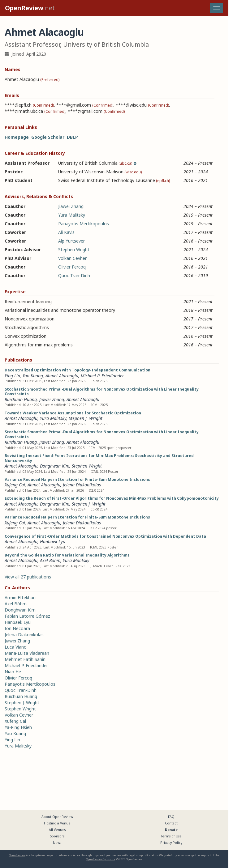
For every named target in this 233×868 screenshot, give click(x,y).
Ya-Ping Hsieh (18, 727)
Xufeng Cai (15, 485)
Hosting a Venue (57, 823)
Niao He (13, 672)
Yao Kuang (33, 376)
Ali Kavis (66, 232)
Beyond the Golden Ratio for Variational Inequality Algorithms (67, 555)
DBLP (72, 137)
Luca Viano (16, 647)
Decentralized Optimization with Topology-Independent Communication (78, 370)
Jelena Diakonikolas (82, 485)
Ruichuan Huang (21, 399)
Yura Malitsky (72, 215)
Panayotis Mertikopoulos (84, 224)
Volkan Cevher (72, 258)
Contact (171, 823)
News (57, 843)
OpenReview (17, 855)
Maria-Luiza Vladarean (27, 653)
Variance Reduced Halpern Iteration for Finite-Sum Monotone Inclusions (77, 479)
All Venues (57, 830)
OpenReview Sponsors (101, 859)
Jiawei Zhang (71, 206)
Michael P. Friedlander (102, 376)
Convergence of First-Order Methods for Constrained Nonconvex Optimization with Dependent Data (105, 536)
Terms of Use (171, 836)
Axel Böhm (50, 560)
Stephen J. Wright (86, 418)
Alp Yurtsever (71, 241)
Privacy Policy (171, 843)
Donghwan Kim (55, 466)
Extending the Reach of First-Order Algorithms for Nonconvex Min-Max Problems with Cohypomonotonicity (112, 498)
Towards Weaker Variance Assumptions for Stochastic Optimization (73, 413)
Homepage (17, 137)
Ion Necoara (17, 628)
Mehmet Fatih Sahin (25, 659)
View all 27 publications (28, 577)
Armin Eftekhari (20, 597)
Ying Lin (12, 376)
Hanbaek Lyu (53, 542)
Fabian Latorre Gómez (27, 616)
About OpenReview (57, 817)
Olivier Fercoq (72, 267)
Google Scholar (48, 137)
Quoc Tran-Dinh (74, 275)
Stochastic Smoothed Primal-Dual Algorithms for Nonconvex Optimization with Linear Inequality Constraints (102, 392)
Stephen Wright (74, 250)
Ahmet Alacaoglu (62, 376)
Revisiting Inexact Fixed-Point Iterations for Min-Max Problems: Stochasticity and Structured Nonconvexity (99, 458)
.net (30, 8)
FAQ (171, 817)
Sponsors (57, 836)
